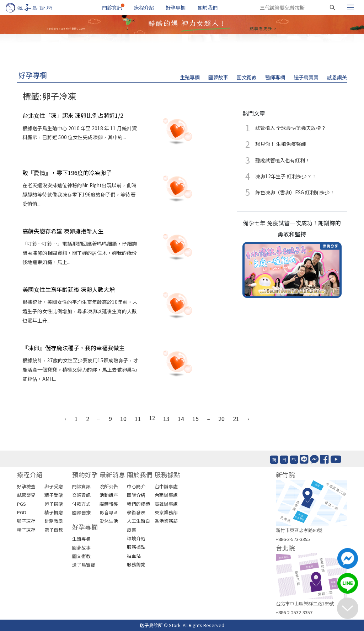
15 (196, 419)
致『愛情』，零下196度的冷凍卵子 (67, 173)
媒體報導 (109, 504)
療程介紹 (144, 7)
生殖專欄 (190, 77)
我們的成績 (138, 504)
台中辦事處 (166, 486)
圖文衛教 (247, 77)
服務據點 (136, 547)
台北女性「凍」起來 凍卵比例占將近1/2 (73, 115)
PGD (22, 512)
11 (138, 419)
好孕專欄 (176, 7)
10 (123, 419)
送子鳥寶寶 (306, 77)
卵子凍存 (26, 521)
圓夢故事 (218, 77)
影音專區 (109, 512)
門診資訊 (112, 7)
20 (221, 419)
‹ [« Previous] (66, 419)
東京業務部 (166, 512)
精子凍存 (26, 530)
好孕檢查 (26, 486)
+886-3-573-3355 (293, 539)
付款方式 (81, 504)
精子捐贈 (54, 512)
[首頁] (36, 8)
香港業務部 (166, 521)
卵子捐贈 (54, 504)
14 (181, 419)
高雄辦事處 (166, 504)
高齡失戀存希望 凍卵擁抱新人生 (63, 231)
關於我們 (208, 7)
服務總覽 (136, 564)
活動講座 (109, 495)
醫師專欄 (275, 77)
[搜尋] (332, 7)
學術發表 (136, 512)
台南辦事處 (166, 495)
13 (166, 419)
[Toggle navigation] (350, 7)
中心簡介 (136, 486)
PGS (22, 504)
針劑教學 (54, 521)
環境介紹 (136, 538)
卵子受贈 (54, 486)
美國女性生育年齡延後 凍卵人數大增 (69, 289)
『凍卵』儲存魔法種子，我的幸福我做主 (74, 348)
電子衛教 (54, 530)
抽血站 (134, 556)
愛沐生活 (109, 521)
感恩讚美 (337, 77)
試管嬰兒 (26, 495)
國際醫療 (81, 512)
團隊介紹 (136, 495)
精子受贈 (54, 495)
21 (236, 419)
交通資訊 (81, 495)
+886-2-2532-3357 (294, 612)
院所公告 (109, 486)
